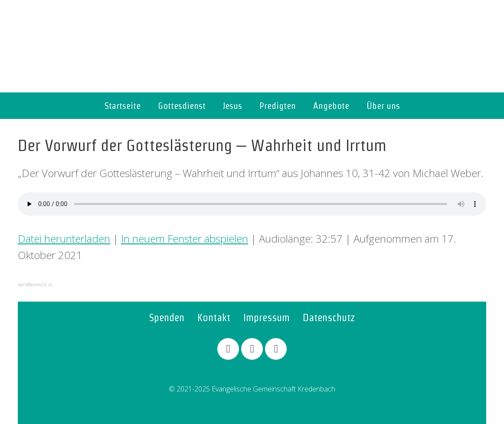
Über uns (383, 106)
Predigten (278, 106)
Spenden (167, 317)
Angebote (331, 106)
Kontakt (214, 317)
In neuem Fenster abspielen (185, 238)
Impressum (267, 317)
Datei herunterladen (64, 238)
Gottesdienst (182, 106)
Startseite (123, 106)
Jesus (232, 106)
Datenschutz (329, 317)
